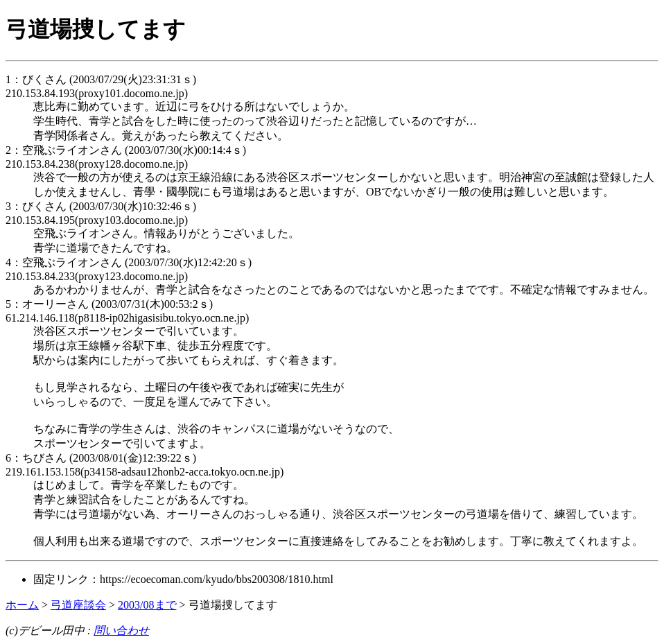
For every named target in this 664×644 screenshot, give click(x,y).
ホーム (22, 605)
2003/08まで (147, 605)
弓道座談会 (78, 605)
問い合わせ (121, 630)
